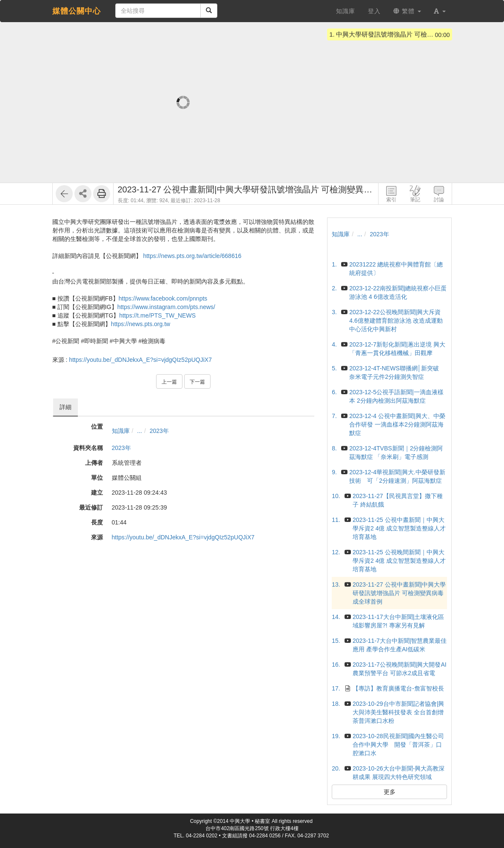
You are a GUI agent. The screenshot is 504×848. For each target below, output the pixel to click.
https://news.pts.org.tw (141, 324)
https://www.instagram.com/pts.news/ (166, 307)
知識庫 (121, 431)
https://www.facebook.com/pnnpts (163, 298)
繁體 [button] (407, 11)
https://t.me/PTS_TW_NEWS (157, 315)
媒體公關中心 (77, 11)
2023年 (159, 431)
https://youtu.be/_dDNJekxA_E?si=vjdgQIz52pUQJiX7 (140, 360)
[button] (440, 11)
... (140, 431)
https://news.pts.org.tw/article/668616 (192, 256)
